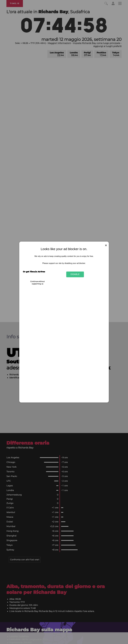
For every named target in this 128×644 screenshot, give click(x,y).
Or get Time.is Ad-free (34, 272)
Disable (75, 274)
